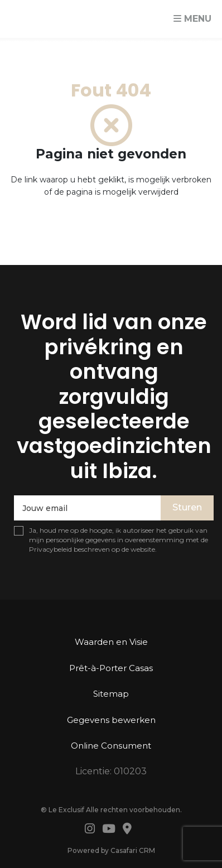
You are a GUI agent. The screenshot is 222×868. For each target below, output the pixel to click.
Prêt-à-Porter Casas (111, 668)
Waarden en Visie (111, 642)
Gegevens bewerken (111, 720)
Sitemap (111, 694)
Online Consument (111, 746)
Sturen (187, 507)
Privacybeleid (50, 549)
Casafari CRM (133, 850)
